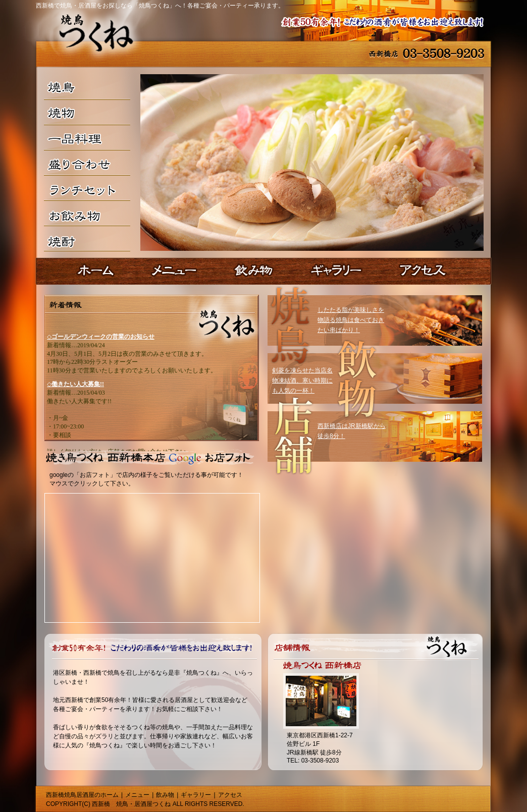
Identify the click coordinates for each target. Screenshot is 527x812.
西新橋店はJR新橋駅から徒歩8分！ (352, 431)
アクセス (230, 795)
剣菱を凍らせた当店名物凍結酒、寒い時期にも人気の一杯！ (302, 381)
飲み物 (165, 795)
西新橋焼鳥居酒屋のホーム (82, 795)
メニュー (137, 795)
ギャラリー (196, 795)
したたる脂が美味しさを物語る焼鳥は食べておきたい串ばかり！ (351, 320)
